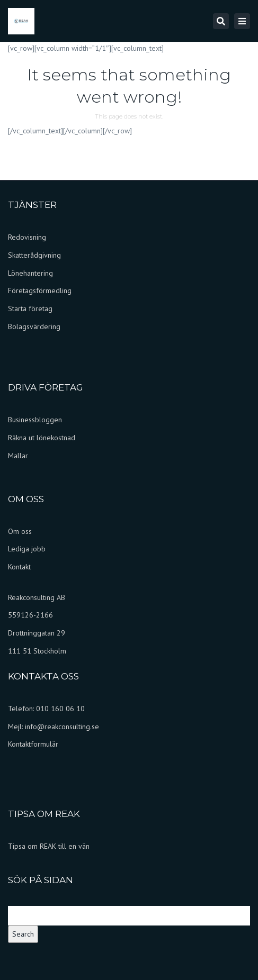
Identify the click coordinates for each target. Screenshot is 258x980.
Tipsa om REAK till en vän (49, 846)
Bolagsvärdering (34, 326)
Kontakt (19, 567)
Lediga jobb (27, 549)
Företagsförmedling (40, 291)
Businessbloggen (35, 420)
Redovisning (27, 237)
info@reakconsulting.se (62, 727)
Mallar (18, 456)
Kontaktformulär (33, 744)
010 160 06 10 (60, 709)
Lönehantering (30, 273)
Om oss (20, 531)
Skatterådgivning (34, 255)
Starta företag (30, 308)
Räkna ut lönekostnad (42, 438)
